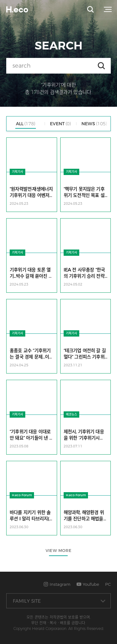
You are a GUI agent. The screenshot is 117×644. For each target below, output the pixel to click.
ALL (26, 124)
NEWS (94, 124)
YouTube (88, 584)
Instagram (57, 584)
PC (108, 584)
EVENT (60, 124)
